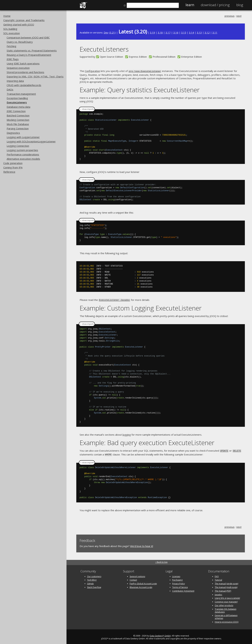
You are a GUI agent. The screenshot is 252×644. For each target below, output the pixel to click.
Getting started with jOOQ (19, 24)
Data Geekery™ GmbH (160, 634)
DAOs (10, 89)
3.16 (176, 32)
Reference (9, 172)
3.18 (160, 32)
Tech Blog (92, 579)
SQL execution (12, 33)
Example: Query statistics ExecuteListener (140, 89)
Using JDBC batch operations (23, 63)
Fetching (11, 46)
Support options (137, 575)
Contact (133, 579)
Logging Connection (18, 146)
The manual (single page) (226, 582)
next (239, 16)
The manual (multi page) (226, 586)
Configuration (92, 71)
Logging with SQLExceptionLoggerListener (31, 141)
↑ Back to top (161, 561)
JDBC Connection (16, 111)
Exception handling (17, 98)
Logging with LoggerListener (23, 137)
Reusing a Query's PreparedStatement (29, 55)
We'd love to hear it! (142, 545)
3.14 (191, 32)
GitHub (90, 582)
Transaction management (21, 94)
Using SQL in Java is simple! (227, 597)
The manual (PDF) (223, 590)
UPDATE (224, 450)
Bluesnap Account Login (141, 586)
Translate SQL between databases (226, 609)
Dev (106, 32)
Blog (240, 5)
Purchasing (177, 579)
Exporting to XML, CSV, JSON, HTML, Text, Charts (35, 76)
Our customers (94, 575)
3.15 (184, 32)
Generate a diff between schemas (226, 616)
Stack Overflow (94, 586)
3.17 (168, 32)
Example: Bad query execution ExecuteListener (147, 442)
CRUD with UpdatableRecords (24, 85)
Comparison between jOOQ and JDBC (28, 37)
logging (127, 434)
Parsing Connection (18, 128)
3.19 (152, 32)
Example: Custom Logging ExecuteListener (141, 307)
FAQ (217, 575)
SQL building (10, 29)
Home (7, 16)
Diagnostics (13, 133)
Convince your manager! (226, 601)
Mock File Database (18, 124)
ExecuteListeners (17, 102)
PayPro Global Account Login (143, 582)
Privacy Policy (179, 582)
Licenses (176, 575)
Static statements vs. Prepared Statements (32, 50)
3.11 (215, 32)
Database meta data (18, 107)
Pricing (215, 5)
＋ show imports (87, 109)
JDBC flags (13, 59)
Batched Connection (18, 115)
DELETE (237, 450)
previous (230, 16)
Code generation (13, 163)
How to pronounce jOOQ (227, 621)
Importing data (15, 81)
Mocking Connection (18, 120)
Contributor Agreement (183, 590)
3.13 (199, 32)
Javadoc (219, 593)
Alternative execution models (23, 159)
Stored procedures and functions (25, 72)
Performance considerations (23, 154)
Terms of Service (180, 586)
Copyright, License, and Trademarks (24, 20)
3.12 (207, 32)
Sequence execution (18, 68)
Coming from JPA (13, 167)
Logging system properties (22, 150)
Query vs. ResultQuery (20, 42)
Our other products (224, 604)
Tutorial (218, 579)
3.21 (112, 32)
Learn (190, 5)
